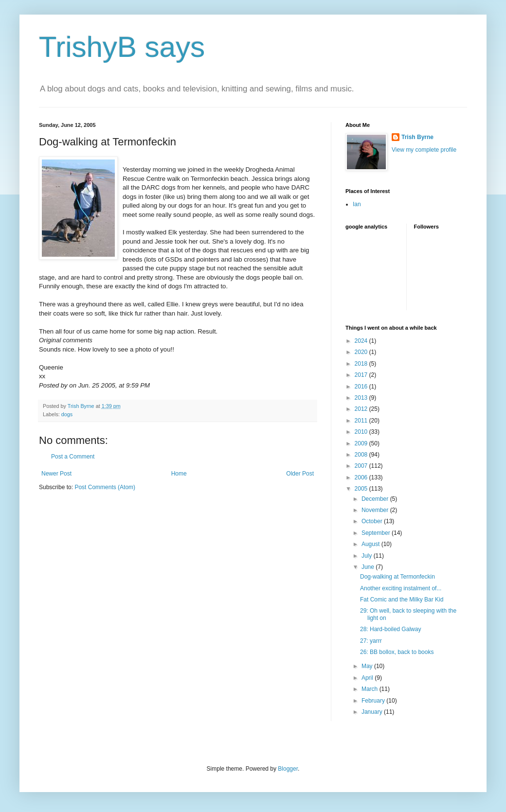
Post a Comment (73, 457)
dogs (67, 414)
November (376, 510)
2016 (362, 387)
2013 (362, 398)
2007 (362, 466)
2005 (362, 489)
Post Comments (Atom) (105, 487)
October (373, 521)
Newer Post (56, 474)
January (373, 712)
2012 (362, 409)
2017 (362, 375)
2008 (362, 455)
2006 (362, 477)
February (374, 701)
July (368, 556)
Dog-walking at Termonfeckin (398, 577)
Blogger (288, 769)
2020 (362, 352)
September (377, 533)
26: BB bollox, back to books (397, 652)
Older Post (300, 474)
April (368, 678)
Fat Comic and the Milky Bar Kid (402, 600)
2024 (362, 341)
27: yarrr (371, 641)
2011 (362, 421)
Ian (357, 204)
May (368, 666)
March (370, 689)
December (376, 499)
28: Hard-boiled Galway (390, 629)
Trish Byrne (417, 137)
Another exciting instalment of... (401, 588)
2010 (362, 432)
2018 (362, 364)
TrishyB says (122, 47)
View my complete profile (424, 150)
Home (179, 474)
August (371, 544)
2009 (362, 443)
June (369, 567)
